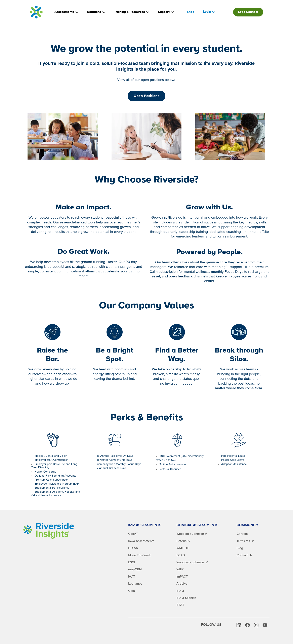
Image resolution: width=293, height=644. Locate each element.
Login (209, 12)
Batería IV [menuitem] (183, 541)
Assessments (66, 12)
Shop (191, 12)
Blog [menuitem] (240, 548)
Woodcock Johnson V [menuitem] (192, 534)
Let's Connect (248, 12)
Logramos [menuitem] (135, 584)
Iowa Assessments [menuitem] (141, 541)
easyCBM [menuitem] (135, 569)
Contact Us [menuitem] (244, 555)
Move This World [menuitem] (140, 555)
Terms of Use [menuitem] (246, 541)
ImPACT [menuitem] (182, 577)
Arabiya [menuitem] (182, 584)
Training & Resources (132, 12)
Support (166, 12)
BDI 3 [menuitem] (180, 591)
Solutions (96, 12)
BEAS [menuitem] (180, 605)
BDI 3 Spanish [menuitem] (186, 598)
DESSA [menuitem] (133, 548)
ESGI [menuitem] (132, 562)
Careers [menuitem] (242, 534)
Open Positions (146, 96)
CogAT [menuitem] (133, 534)
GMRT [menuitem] (133, 591)
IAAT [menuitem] (132, 577)
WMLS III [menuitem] (182, 548)
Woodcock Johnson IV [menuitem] (192, 562)
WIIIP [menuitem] (180, 569)
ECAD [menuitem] (181, 555)
